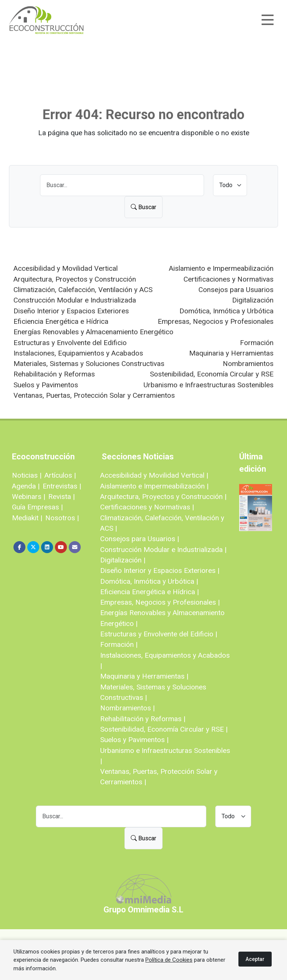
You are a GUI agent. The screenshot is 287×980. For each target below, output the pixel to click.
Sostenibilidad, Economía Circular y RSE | (164, 729)
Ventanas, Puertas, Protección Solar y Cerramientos (94, 395)
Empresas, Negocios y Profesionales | (160, 602)
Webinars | (29, 497)
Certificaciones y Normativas (229, 279)
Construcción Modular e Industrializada (75, 300)
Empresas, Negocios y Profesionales (216, 321)
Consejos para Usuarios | (140, 539)
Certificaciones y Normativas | (147, 507)
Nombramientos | (127, 708)
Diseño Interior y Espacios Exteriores (71, 311)
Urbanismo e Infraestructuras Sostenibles (209, 385)
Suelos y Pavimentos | (134, 740)
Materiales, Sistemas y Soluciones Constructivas (89, 364)
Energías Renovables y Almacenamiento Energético (93, 332)
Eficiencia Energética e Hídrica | (149, 592)
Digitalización (253, 300)
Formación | (119, 644)
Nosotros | (62, 518)
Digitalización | (123, 560)
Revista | (61, 497)
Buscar (143, 207)
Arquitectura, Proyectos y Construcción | (163, 497)
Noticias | (27, 475)
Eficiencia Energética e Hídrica (61, 321)
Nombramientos (248, 364)
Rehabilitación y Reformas (54, 374)
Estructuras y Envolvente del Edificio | (159, 634)
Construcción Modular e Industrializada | (163, 550)
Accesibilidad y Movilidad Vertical (66, 268)
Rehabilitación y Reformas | (143, 719)
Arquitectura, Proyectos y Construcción (75, 279)
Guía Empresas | (37, 507)
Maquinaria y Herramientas (231, 353)
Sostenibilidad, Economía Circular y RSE (212, 374)
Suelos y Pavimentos (46, 385)
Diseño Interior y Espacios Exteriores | (160, 570)
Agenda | (26, 486)
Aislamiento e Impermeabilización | (154, 486)
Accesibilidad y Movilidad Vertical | (154, 475)
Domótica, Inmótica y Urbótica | (149, 581)
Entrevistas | (62, 486)
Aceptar (255, 959)
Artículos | (60, 475)
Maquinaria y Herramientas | (144, 676)
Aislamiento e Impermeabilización (221, 268)
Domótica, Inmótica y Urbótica (226, 311)
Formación (257, 343)
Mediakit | (27, 518)
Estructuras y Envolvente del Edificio (70, 343)
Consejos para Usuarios (236, 290)
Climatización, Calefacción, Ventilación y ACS (83, 290)
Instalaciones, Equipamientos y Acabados (78, 353)
